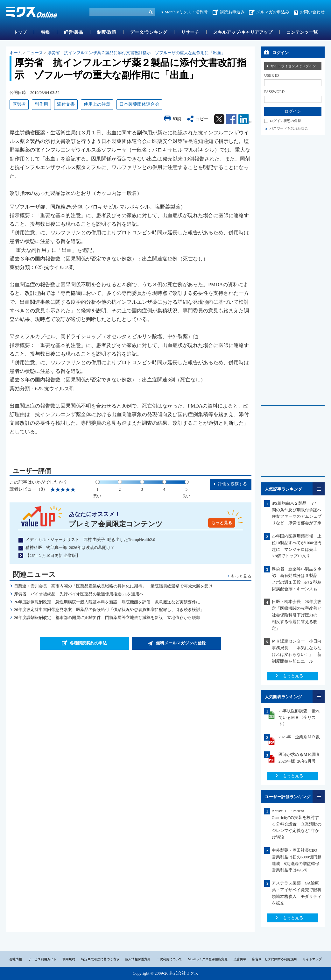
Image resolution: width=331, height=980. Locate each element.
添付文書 (66, 104)
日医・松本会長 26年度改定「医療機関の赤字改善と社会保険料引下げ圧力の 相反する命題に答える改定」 (297, 615)
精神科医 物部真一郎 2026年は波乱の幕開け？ (70, 547)
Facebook (231, 119)
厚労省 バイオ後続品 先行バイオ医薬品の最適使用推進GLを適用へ (79, 594)
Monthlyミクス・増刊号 (186, 12)
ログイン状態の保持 (285, 121)
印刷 (177, 119)
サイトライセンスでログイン (293, 66)
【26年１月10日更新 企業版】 (53, 555)
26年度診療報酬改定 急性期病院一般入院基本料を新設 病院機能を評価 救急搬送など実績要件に (107, 602)
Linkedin (245, 119)
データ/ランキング (149, 32)
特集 (46, 32)
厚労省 (19, 104)
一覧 (319, 489)
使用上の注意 (97, 104)
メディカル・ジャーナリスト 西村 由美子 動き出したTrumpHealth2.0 (90, 540)
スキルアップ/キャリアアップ (243, 32)
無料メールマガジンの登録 (181, 643)
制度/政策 (107, 32)
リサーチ (190, 32)
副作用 (41, 104)
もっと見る (222, 523)
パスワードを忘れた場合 (289, 128)
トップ (20, 32)
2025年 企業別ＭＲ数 (299, 737)
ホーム (16, 53)
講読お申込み (232, 12)
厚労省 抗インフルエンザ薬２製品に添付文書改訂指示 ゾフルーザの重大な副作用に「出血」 (136, 53)
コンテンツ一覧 (302, 32)
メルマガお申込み (273, 12)
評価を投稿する (232, 484)
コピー (202, 119)
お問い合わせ (312, 12)
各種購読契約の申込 (88, 643)
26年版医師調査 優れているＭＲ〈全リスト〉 (299, 717)
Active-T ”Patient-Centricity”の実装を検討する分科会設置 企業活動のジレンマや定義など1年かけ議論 (297, 824)
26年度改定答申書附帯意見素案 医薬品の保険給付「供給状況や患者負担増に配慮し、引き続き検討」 (109, 610)
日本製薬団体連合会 (139, 104)
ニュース (35, 53)
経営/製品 (74, 32)
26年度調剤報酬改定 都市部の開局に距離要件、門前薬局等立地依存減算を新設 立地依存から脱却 (107, 618)
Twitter (219, 119)
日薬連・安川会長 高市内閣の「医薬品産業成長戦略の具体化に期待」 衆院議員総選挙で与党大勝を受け (113, 586)
